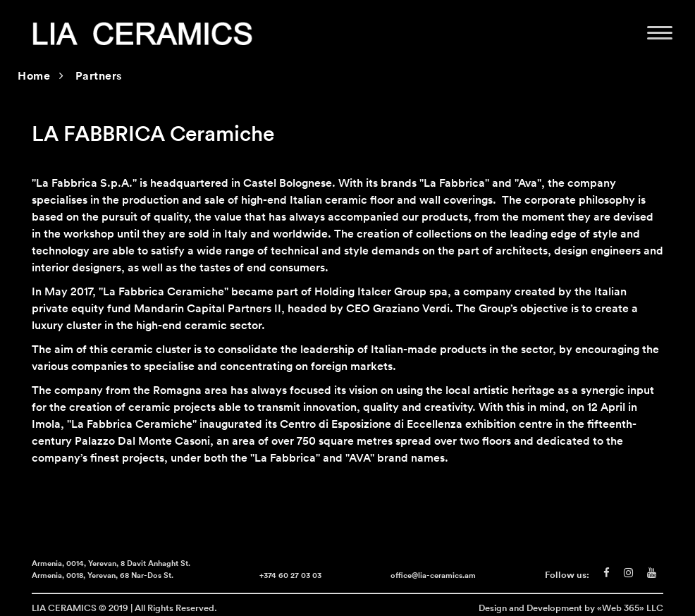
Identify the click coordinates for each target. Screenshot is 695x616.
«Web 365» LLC (630, 608)
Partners (99, 77)
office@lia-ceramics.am (433, 576)
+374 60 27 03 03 (290, 576)
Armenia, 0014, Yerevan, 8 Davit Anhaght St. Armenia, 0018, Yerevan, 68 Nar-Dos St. (111, 570)
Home (34, 77)
